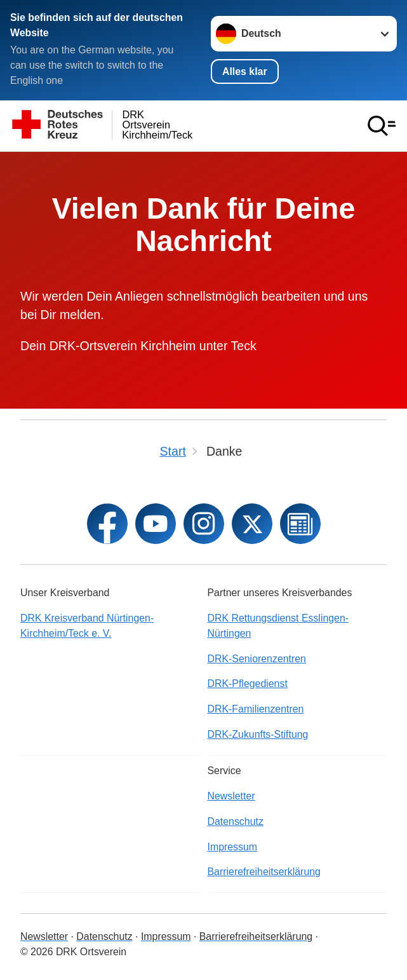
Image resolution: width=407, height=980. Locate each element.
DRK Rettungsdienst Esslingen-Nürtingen (278, 626)
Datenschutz (236, 821)
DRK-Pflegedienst (248, 684)
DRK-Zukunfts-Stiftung (258, 734)
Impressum (233, 847)
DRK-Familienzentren (256, 709)
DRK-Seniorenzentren (257, 659)
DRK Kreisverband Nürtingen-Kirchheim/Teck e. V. (87, 626)
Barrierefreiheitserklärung (264, 872)
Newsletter (231, 796)
